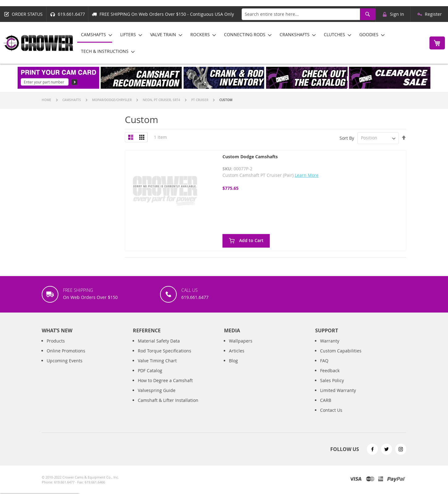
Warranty (330, 341)
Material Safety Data (159, 341)
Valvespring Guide (157, 390)
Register (433, 14)
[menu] (250, 43)
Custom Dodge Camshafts (250, 157)
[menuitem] (95, 35)
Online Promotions (66, 351)
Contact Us (331, 410)
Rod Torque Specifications (165, 351)
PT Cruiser (200, 100)
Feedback (330, 371)
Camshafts (72, 100)
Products (56, 341)
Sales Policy (332, 380)
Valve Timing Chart (157, 361)
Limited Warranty (338, 390)
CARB (326, 400)
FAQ (324, 361)
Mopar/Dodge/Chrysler (112, 100)
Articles (237, 351)
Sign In (397, 14)
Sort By (347, 138)
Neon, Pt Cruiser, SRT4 (162, 100)
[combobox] (309, 14)
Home (47, 100)
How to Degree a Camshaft (165, 380)
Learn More (307, 175)
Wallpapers (241, 341)
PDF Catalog (150, 371)
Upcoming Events (65, 361)
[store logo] (39, 43)
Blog (233, 361)
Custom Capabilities (341, 351)
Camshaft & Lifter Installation (168, 400)
